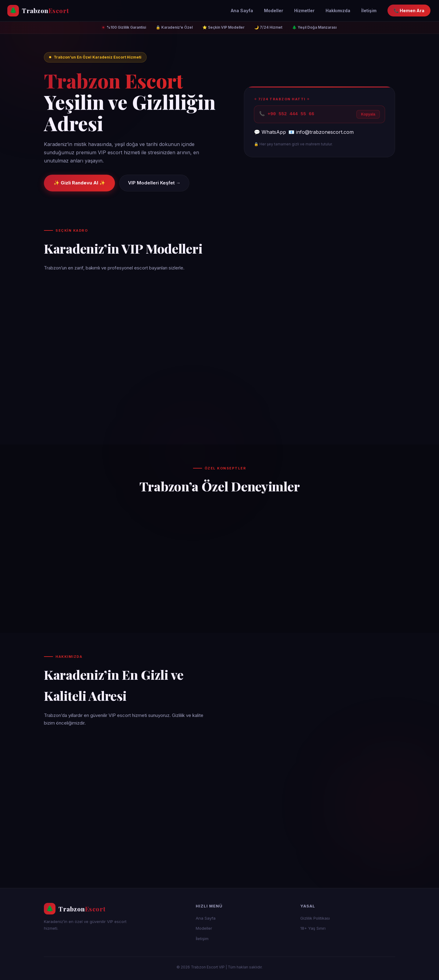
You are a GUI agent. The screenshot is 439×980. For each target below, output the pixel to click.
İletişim (369, 11)
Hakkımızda (338, 11)
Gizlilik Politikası (315, 918)
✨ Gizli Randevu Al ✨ (79, 183)
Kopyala (368, 114)
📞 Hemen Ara (409, 11)
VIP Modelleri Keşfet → (154, 183)
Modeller (274, 11)
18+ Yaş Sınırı (313, 928)
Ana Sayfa (242, 11)
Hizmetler (304, 11)
